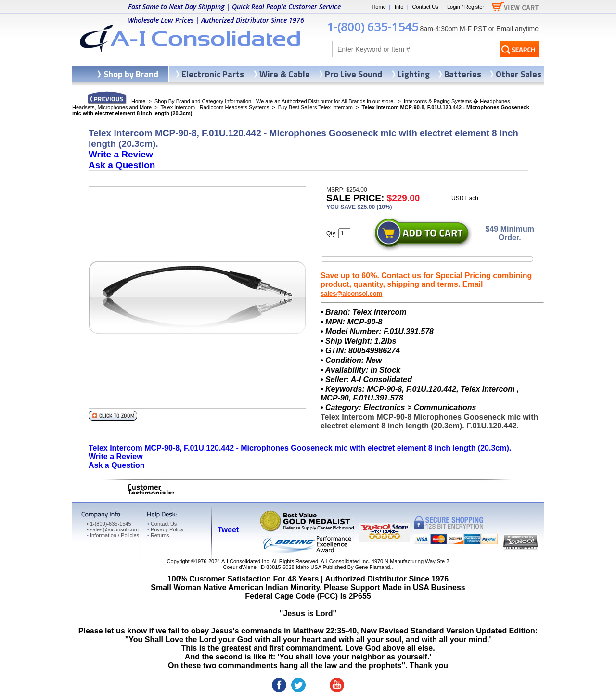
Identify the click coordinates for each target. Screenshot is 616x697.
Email (505, 29)
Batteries (463, 74)
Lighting (414, 74)
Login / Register (466, 7)
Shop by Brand (131, 74)
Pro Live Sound (353, 74)
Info (399, 7)
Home (379, 7)
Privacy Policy (165, 529)
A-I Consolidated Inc (245, 561)
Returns (158, 535)
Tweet (228, 530)
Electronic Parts (213, 74)
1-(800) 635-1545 (372, 27)
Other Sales (519, 74)
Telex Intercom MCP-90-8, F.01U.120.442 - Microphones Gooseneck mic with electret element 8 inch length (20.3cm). (300, 448)
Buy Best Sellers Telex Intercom (315, 107)
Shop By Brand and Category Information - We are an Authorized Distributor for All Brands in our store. (275, 101)
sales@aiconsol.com (351, 293)
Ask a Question (122, 165)
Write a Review (121, 154)
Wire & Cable (285, 74)
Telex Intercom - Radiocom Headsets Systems (215, 107)
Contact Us (425, 7)
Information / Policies (113, 535)
